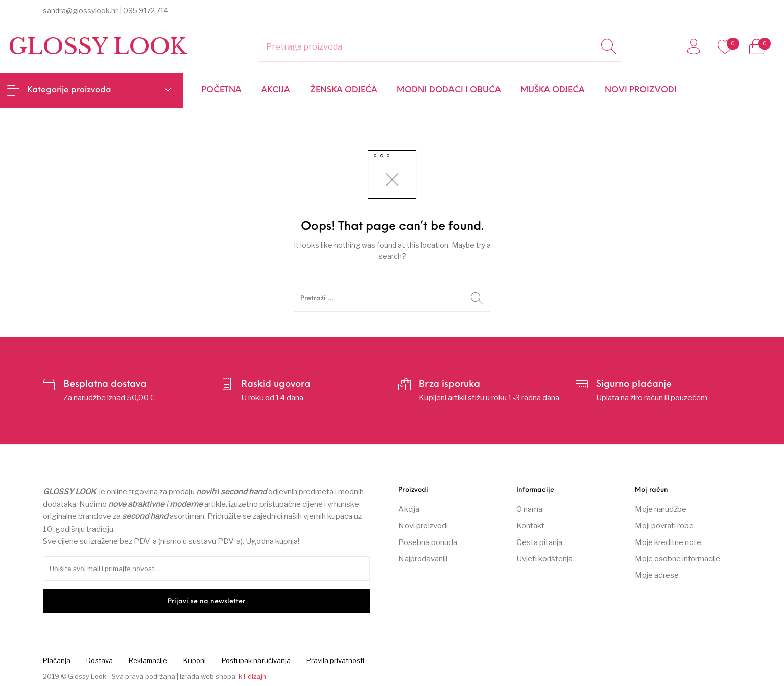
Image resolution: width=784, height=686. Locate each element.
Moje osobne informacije (678, 559)
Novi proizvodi (423, 526)
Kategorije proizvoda (69, 90)
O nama (529, 509)
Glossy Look (98, 46)
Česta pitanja (539, 542)
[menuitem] (221, 90)
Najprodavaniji (423, 559)
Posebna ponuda (428, 542)
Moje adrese (657, 575)
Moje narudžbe (661, 509)
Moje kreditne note (668, 542)
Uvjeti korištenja (544, 559)
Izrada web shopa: (208, 676)
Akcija (409, 509)
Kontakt (530, 526)
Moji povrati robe (664, 526)
